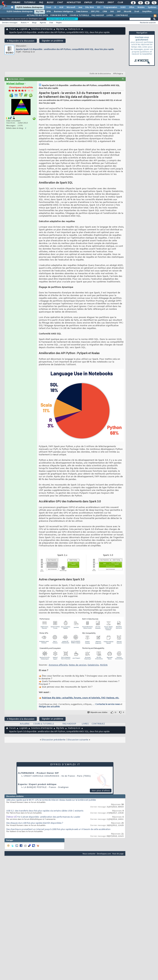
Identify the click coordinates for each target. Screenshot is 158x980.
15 (115, 712)
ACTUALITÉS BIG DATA (37, 15)
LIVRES (110, 15)
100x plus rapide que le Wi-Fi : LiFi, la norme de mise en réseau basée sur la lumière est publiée (51, 800)
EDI (99, 7)
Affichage (117, 74)
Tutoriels (29, 3)
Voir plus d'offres (101, 791)
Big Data (40, 12)
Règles (59, 23)
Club (120, 3)
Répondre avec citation (98, 712)
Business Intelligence (63, 12)
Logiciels (23, 29)
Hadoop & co (74, 29)
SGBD (123, 7)
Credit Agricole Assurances (41, 776)
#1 (123, 79)
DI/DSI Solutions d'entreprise (29, 7)
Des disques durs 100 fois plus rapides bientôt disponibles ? (35, 823)
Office (132, 7)
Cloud (48, 7)
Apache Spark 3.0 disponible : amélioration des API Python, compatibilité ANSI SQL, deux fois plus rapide (65, 49)
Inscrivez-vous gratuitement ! (62, 19)
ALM (61, 7)
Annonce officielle (58, 665)
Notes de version (78, 665)
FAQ (41, 3)
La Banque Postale (35, 787)
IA (55, 7)
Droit (111, 3)
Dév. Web (90, 7)
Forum (13, 29)
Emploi (88, 3)
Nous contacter (89, 854)
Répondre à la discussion (21, 41)
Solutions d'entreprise (42, 29)
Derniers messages (10, 23)
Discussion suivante (78, 740)
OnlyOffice (147, 12)
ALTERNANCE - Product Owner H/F (38, 773)
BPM (49, 12)
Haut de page (118, 854)
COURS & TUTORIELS (79, 15)
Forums (16, 3)
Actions (24, 23)
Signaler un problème (52, 41)
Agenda (43, 23)
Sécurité (127, 12)
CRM (105, 12)
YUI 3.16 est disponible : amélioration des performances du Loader (49, 817)
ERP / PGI (95, 12)
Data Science (82, 12)
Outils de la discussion (99, 74)
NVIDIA (104, 665)
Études (100, 3)
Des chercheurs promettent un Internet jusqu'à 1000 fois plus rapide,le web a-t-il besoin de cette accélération (58, 829)
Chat (60, 3)
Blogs (50, 3)
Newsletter (73, 3)
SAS (112, 12)
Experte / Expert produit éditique (37, 784)
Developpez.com (104, 854)
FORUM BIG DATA (59, 15)
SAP (119, 12)
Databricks (93, 665)
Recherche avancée (148, 23)
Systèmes (152, 7)
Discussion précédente (54, 740)
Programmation (110, 7)
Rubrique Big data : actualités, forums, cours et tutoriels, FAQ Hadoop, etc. (80, 698)
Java (80, 7)
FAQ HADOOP (98, 15)
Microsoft (71, 7)
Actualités (25, 724)
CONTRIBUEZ (122, 15)
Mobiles (141, 7)
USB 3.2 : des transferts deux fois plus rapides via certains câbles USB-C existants (45, 811)
